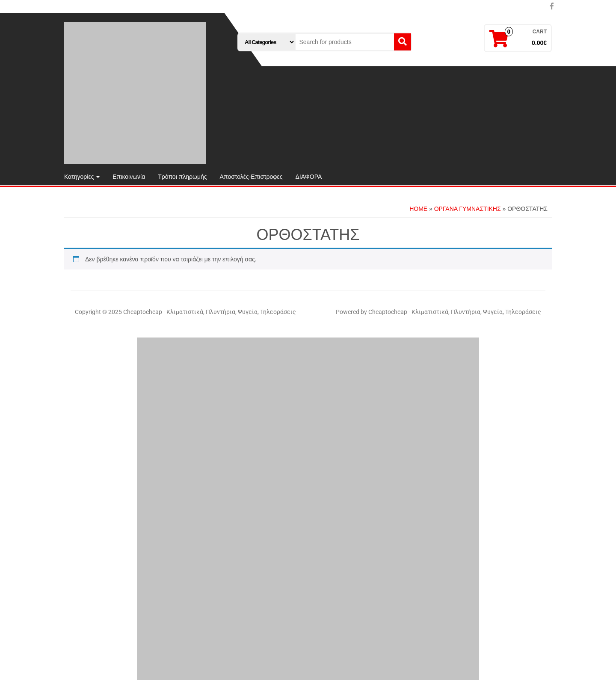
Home (418, 209)
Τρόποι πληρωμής (182, 177)
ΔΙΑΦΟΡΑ (308, 177)
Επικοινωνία (129, 177)
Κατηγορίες (82, 177)
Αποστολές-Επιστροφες (251, 177)
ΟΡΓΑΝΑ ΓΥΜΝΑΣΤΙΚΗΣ (468, 209)
